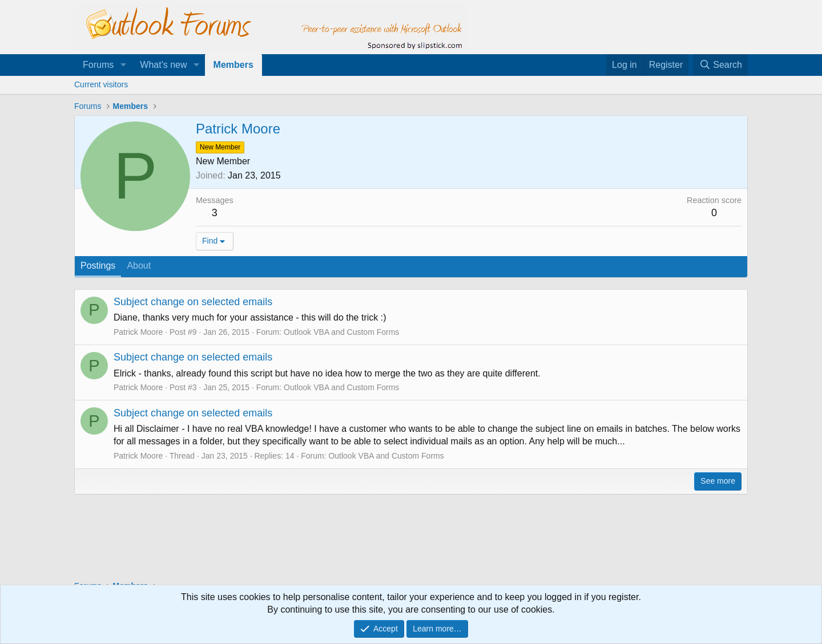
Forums (98, 65)
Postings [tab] (98, 266)
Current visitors (101, 84)
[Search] (720, 65)
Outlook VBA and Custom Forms (341, 332)
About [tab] (139, 266)
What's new (163, 65)
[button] (123, 65)
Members (233, 65)
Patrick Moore (138, 332)
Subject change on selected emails (193, 302)
